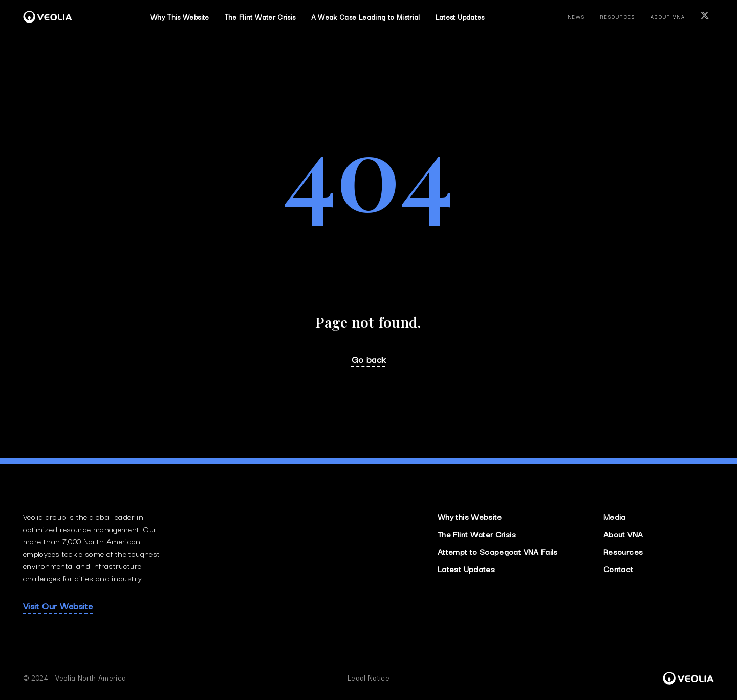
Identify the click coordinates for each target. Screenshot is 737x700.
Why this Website (470, 516)
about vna (668, 17)
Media (615, 516)
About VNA (623, 534)
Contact (619, 568)
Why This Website (180, 17)
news (577, 17)
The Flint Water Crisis (477, 534)
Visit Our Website (58, 606)
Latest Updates (460, 17)
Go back (369, 359)
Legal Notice (368, 677)
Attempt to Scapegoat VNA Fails (498, 551)
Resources (623, 551)
